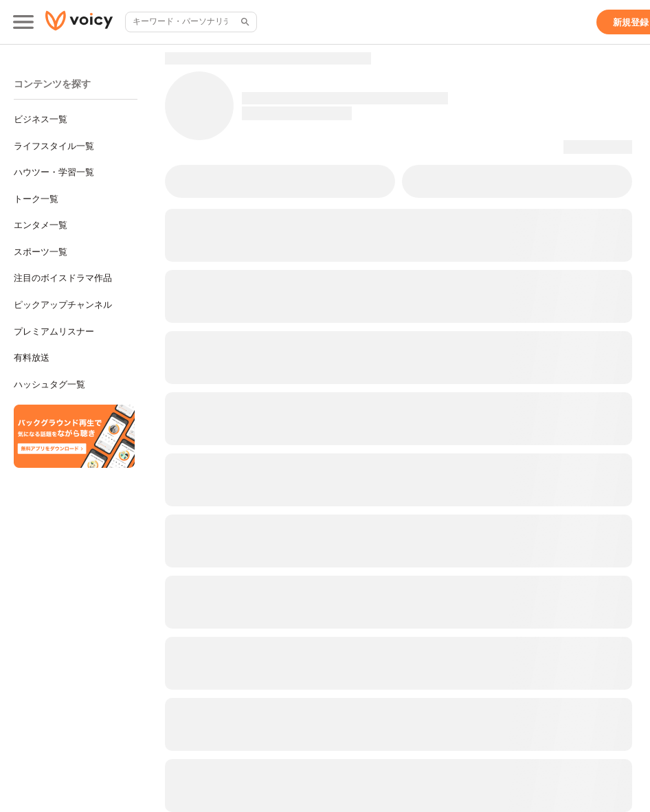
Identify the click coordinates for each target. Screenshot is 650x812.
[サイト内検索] (244, 22)
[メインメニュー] (23, 22)
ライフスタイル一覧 (54, 146)
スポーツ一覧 (41, 252)
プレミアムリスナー (54, 331)
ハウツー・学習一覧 (54, 172)
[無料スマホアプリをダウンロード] (74, 436)
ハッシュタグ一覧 (49, 384)
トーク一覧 (36, 199)
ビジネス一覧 (41, 119)
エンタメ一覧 (41, 225)
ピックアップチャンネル (63, 305)
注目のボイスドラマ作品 (63, 278)
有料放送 (32, 358)
